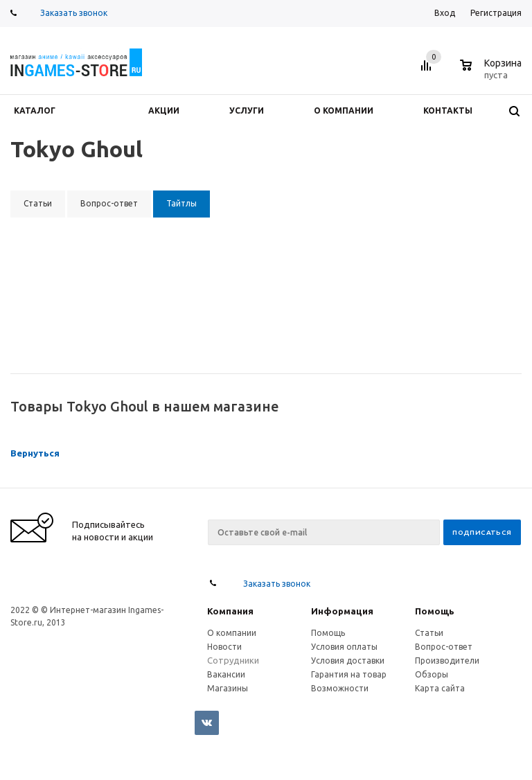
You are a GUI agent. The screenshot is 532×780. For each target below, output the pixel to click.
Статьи (429, 633)
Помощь (435, 611)
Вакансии (226, 674)
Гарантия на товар (349, 674)
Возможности (340, 688)
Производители (447, 661)
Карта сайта (440, 688)
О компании (232, 633)
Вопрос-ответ (444, 647)
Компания (230, 611)
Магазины (228, 688)
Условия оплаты (344, 647)
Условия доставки (348, 661)
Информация (342, 611)
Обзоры (432, 674)
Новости (224, 647)
